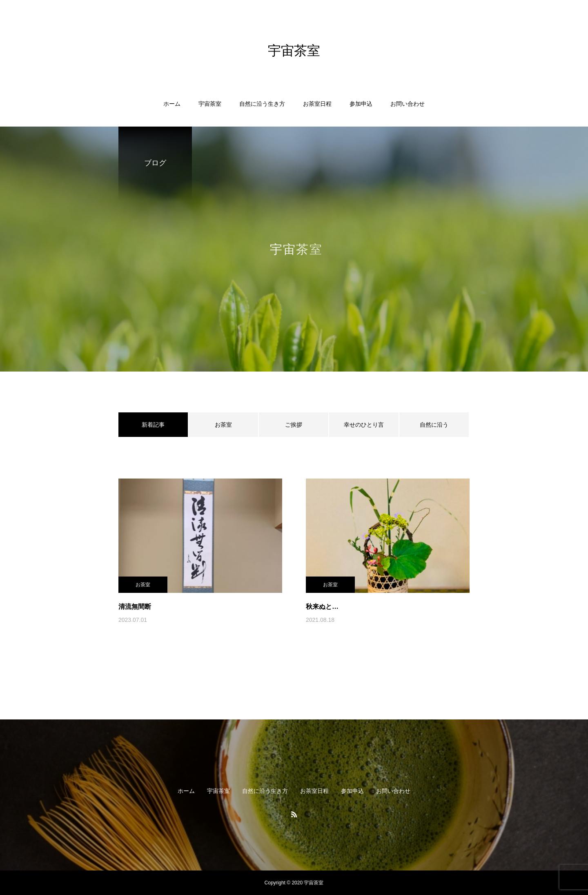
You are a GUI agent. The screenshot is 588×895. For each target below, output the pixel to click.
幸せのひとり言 (364, 425)
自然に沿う (434, 425)
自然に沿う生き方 (262, 104)
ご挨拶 (294, 425)
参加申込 (361, 104)
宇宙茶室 (210, 104)
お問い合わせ (408, 104)
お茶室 (223, 425)
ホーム (172, 104)
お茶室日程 (317, 104)
